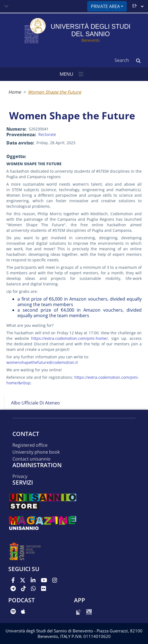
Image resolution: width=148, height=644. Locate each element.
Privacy (20, 476)
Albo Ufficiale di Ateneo (35, 403)
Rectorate (47, 134)
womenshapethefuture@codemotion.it (42, 362)
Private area (105, 6)
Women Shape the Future (55, 92)
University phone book (36, 452)
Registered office (30, 445)
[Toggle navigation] (6, 6)
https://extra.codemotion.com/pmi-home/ (69, 338)
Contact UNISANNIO (31, 459)
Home (15, 92)
